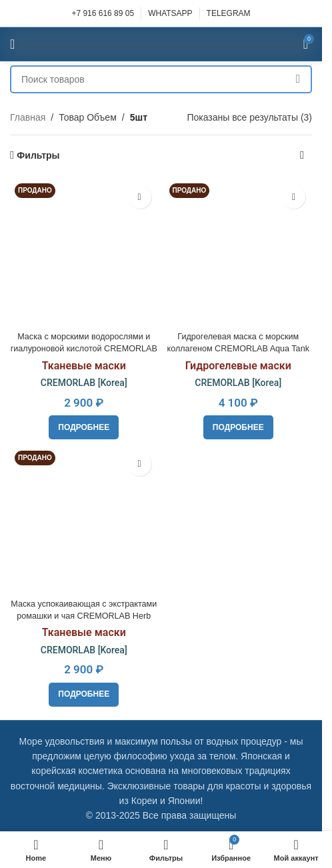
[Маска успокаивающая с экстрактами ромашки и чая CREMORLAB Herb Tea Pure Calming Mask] (84, 520)
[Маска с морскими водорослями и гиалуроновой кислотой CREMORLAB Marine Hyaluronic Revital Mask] (84, 253)
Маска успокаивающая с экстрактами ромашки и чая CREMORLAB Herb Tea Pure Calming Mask (84, 616)
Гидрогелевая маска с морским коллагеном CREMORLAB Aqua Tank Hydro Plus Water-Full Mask (238, 348)
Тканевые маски (84, 366)
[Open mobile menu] (12, 44)
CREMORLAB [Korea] (84, 383)
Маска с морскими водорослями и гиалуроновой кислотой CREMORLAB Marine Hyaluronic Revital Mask (84, 348)
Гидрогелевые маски (238, 366)
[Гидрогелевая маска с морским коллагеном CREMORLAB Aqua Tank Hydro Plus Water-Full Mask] (239, 253)
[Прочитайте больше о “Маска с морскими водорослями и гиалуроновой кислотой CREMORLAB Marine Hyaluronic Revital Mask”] (84, 427)
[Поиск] (161, 79)
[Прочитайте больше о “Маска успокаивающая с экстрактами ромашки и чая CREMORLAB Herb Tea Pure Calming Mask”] (84, 695)
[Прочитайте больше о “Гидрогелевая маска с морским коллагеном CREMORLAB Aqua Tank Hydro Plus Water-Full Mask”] (238, 427)
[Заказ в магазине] (302, 155)
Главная (28, 117)
